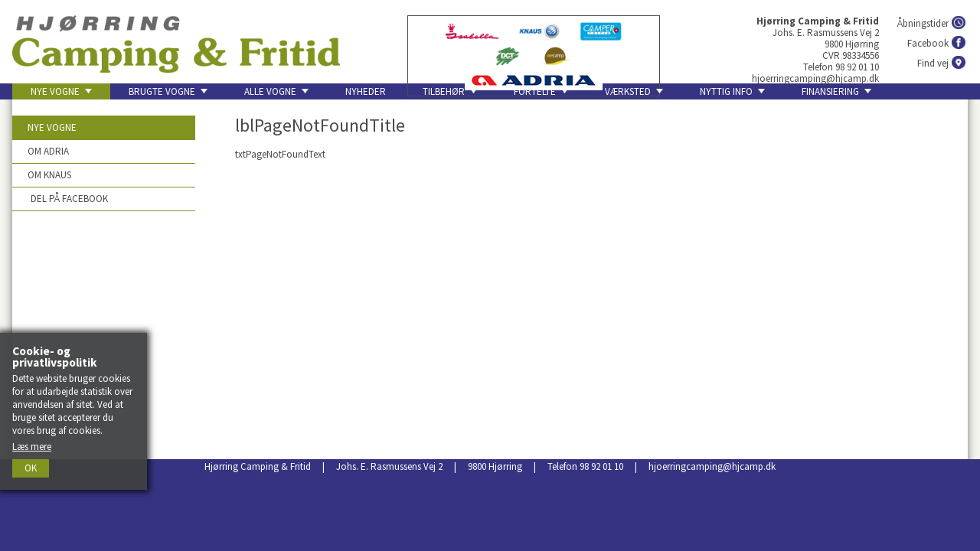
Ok (31, 468)
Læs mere (32, 447)
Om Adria (48, 151)
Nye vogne (52, 127)
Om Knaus (49, 175)
